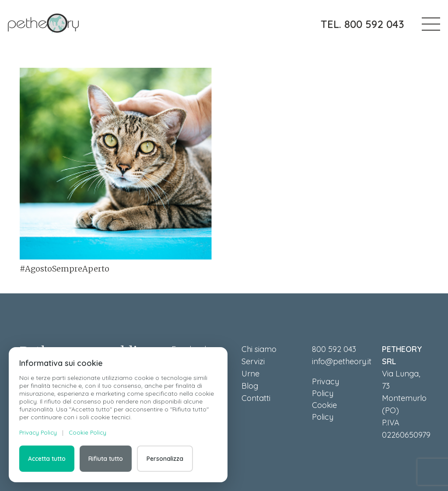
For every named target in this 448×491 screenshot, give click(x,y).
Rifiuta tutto (106, 459)
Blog (250, 386)
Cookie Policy (87, 432)
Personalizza (165, 459)
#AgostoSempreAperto (65, 269)
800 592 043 (334, 349)
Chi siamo (259, 349)
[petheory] (43, 24)
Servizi (253, 361)
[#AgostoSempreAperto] (116, 164)
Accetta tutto (47, 459)
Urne (250, 374)
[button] (431, 24)
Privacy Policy (38, 432)
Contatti (256, 398)
